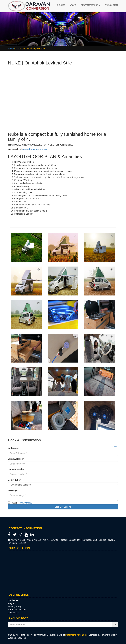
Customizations (91, 5)
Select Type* (14, 480)
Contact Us (13, 613)
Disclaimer (13, 600)
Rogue (11, 603)
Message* (13, 490)
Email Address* (16, 459)
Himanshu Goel (108, 635)
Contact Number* (17, 469)
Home (61, 5)
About (73, 5)
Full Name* (13, 448)
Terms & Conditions (17, 610)
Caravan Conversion (48, 635)
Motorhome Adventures (36, 149)
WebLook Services (17, 638)
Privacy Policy (25, 503)
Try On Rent (112, 5)
